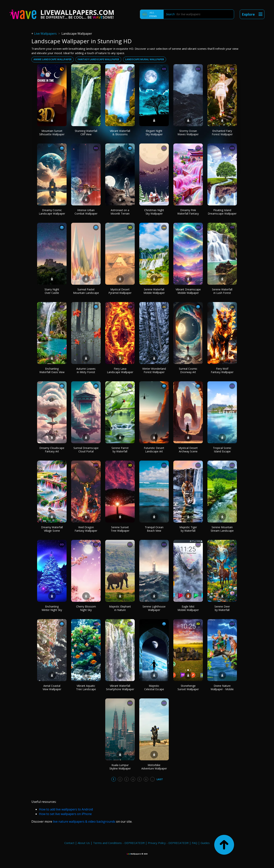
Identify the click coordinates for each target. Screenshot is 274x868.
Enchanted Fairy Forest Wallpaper (222, 133)
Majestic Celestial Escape (154, 687)
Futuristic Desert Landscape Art (154, 450)
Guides (205, 843)
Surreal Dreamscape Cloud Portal (86, 450)
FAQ (195, 843)
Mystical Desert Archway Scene (188, 450)
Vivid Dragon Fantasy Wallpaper (86, 529)
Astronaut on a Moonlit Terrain (120, 212)
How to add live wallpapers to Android (66, 809)
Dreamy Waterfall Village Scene (52, 529)
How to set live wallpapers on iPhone (65, 814)
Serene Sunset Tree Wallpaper (120, 529)
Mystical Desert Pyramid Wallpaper (120, 291)
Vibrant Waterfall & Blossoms (120, 133)
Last (160, 779)
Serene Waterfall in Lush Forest (222, 291)
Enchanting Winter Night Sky (52, 608)
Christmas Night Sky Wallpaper (154, 212)
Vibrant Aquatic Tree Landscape (86, 687)
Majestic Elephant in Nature (120, 608)
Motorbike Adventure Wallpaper (154, 767)
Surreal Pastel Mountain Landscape (86, 291)
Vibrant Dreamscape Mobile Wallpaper (188, 291)
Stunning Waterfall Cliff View (86, 133)
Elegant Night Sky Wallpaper (154, 133)
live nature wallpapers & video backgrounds (84, 822)
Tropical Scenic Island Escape (222, 450)
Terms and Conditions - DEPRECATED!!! (119, 843)
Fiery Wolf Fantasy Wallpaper (222, 370)
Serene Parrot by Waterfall (120, 450)
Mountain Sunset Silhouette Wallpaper (52, 133)
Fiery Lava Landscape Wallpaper (120, 370)
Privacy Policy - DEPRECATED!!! (168, 843)
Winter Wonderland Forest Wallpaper (154, 370)
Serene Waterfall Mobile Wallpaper (154, 291)
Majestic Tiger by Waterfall (188, 529)
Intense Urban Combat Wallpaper (86, 212)
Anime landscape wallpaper (53, 59)
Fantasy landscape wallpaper (98, 59)
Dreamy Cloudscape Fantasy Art (52, 450)
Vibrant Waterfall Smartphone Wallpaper (120, 687)
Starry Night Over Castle (52, 291)
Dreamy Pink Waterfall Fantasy (188, 212)
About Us (84, 843)
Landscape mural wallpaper (145, 59)
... (152, 779)
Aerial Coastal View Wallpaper (52, 687)
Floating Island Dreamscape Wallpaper (222, 212)
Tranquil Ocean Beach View (154, 529)
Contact (69, 843)
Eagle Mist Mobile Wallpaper (188, 608)
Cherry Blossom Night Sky (86, 608)
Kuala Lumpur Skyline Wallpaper (120, 767)
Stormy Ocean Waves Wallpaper (188, 133)
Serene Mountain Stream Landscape (222, 529)
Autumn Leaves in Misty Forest (86, 370)
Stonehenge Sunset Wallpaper (188, 687)
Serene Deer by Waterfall (222, 608)
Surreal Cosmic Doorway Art (188, 370)
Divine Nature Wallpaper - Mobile (222, 687)
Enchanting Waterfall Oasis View (52, 370)
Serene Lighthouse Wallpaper (154, 608)
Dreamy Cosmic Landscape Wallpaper (52, 212)
